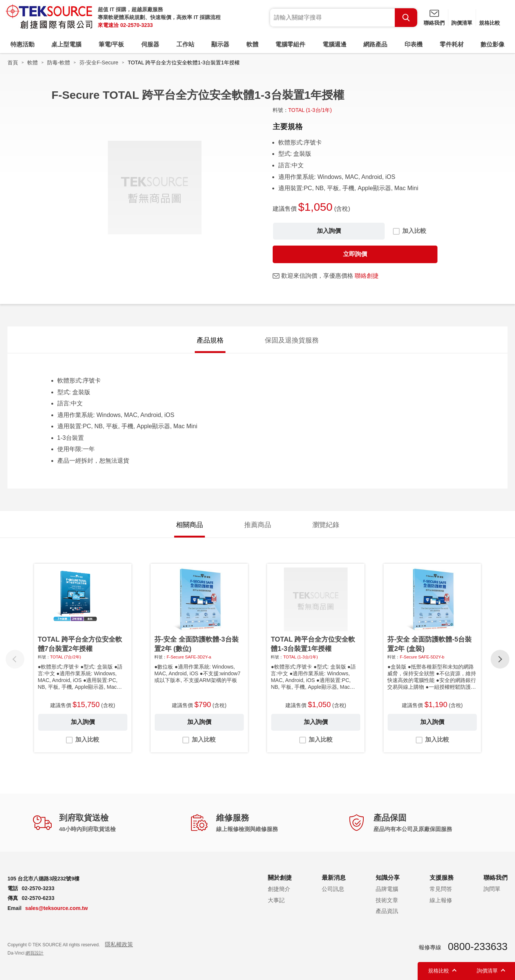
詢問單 (492, 889)
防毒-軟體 (59, 63)
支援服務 (442, 878)
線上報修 (441, 900)
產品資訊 (387, 911)
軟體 (252, 44)
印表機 (413, 44)
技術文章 (387, 900)
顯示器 (220, 44)
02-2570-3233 (137, 25)
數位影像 (493, 44)
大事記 (276, 900)
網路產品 (375, 44)
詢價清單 (462, 23)
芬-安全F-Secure (99, 63)
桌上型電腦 (66, 44)
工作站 (185, 44)
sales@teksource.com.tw (56, 908)
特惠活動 (22, 44)
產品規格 (210, 340)
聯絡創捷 (367, 276)
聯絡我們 (434, 23)
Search (406, 18)
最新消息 (334, 878)
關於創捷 (280, 878)
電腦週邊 (334, 44)
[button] (500, 659)
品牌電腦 (387, 889)
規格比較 (490, 23)
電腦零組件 (290, 44)
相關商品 (190, 525)
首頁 (13, 63)
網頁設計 (34, 953)
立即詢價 (355, 254)
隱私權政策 (119, 944)
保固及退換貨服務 (292, 340)
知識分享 (388, 878)
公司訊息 (333, 889)
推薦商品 (258, 525)
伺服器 (150, 44)
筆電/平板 (111, 44)
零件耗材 (452, 44)
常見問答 (441, 889)
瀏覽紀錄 (326, 525)
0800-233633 (478, 947)
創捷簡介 (279, 889)
